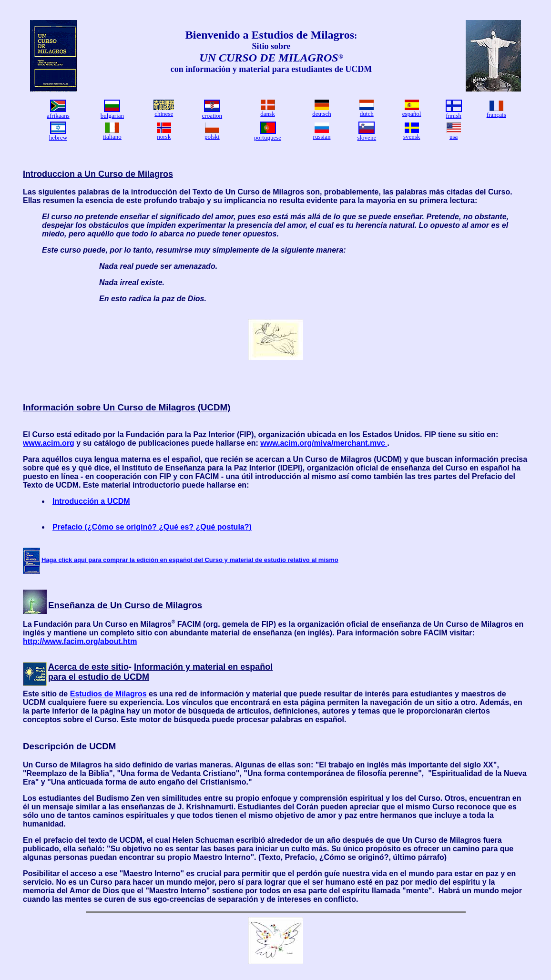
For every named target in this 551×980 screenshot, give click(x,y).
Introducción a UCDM (91, 501)
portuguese (268, 138)
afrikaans (58, 116)
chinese (164, 114)
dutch (367, 114)
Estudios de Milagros (108, 694)
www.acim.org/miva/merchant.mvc (324, 443)
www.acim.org (49, 443)
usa (454, 137)
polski (212, 137)
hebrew (58, 138)
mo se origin (125, 527)
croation (212, 116)
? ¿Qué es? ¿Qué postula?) (202, 527)
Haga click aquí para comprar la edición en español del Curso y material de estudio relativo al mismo (190, 560)
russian (322, 137)
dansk (267, 114)
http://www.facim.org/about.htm (80, 641)
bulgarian (112, 116)
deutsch (322, 114)
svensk (412, 137)
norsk (164, 137)
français (496, 115)
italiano (112, 137)
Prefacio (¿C (75, 527)
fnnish (454, 116)
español (412, 114)
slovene (367, 138)
